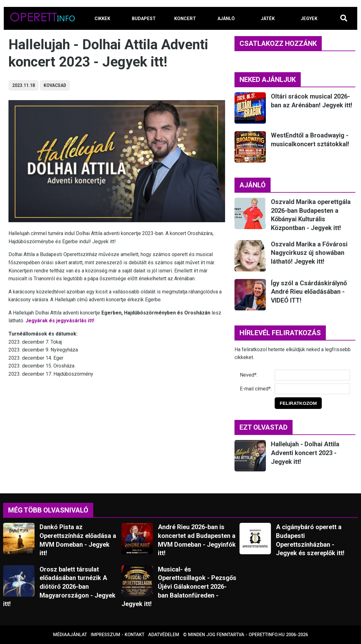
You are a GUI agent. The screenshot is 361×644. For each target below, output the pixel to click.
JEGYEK (309, 19)
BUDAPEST (144, 19)
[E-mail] (312, 389)
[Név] (312, 375)
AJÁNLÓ (226, 19)
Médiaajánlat (70, 635)
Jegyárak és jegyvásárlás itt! (60, 321)
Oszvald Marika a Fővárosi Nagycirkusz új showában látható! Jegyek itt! (309, 253)
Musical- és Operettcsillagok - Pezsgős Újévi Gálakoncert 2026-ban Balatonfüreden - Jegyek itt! (179, 587)
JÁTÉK (268, 19)
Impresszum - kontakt (118, 635)
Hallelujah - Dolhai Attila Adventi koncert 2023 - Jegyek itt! (305, 453)
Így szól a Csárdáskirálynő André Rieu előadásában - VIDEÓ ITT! (309, 292)
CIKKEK (102, 19)
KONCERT (185, 19)
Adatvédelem (164, 635)
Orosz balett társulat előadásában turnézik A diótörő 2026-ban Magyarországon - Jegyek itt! (59, 587)
